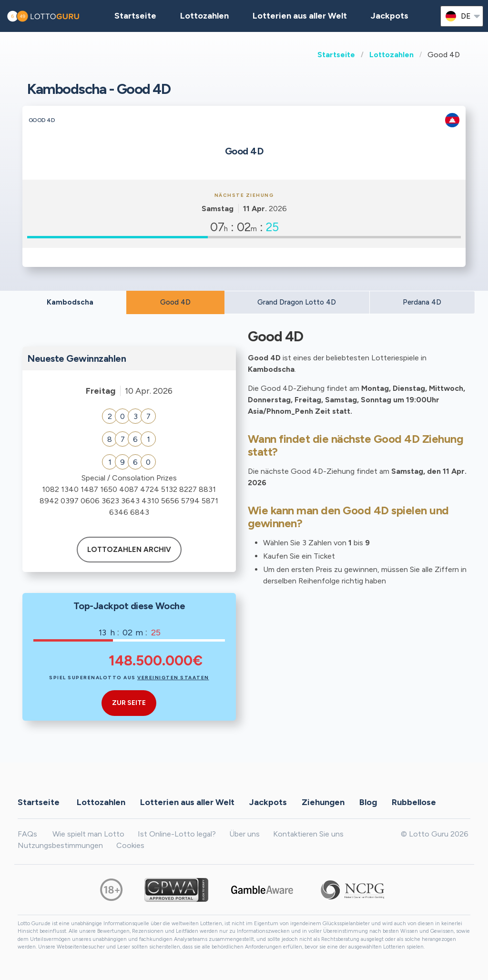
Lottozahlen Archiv (129, 550)
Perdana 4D (422, 302)
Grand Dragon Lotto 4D (297, 302)
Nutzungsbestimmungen (60, 845)
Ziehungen (323, 802)
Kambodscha (70, 302)
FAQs (27, 834)
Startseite (336, 55)
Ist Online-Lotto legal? (177, 834)
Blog (368, 802)
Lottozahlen (391, 55)
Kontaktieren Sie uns (308, 834)
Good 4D (175, 302)
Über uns (244, 834)
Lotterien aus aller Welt (300, 16)
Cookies (130, 845)
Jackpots (390, 16)
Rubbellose (414, 802)
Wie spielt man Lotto (88, 834)
